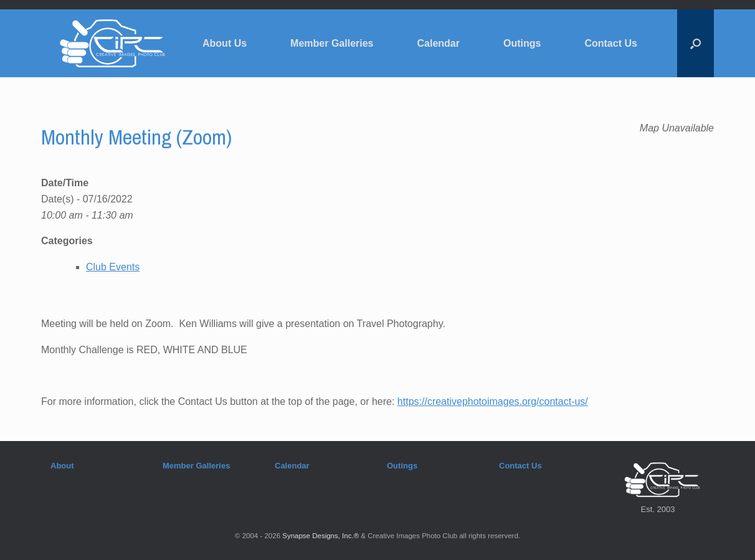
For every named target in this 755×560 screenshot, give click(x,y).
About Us (225, 43)
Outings (522, 43)
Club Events (113, 267)
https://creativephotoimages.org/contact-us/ (493, 401)
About (62, 466)
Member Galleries (332, 43)
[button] (696, 43)
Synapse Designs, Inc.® (321, 536)
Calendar (439, 43)
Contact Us (610, 43)
